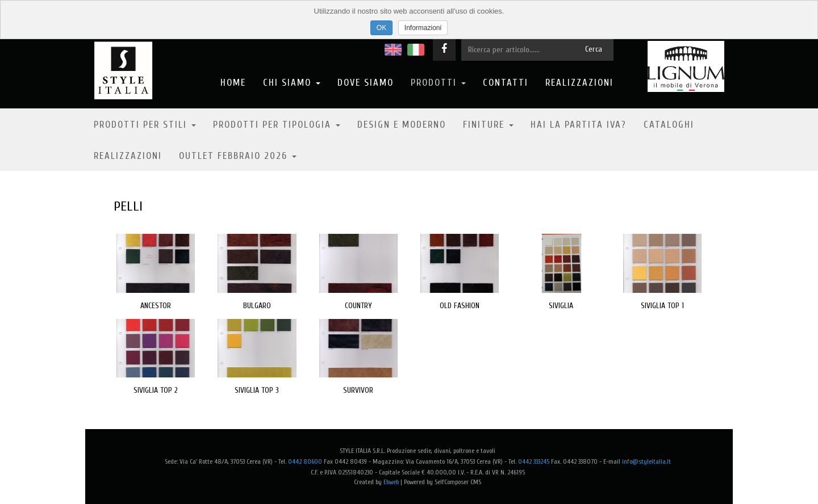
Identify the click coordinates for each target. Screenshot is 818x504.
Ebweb (391, 482)
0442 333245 (534, 461)
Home (233, 83)
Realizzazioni (579, 83)
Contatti (506, 83)
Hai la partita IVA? (579, 125)
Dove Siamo (366, 83)
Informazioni (423, 28)
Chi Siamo (292, 83)
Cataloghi (669, 125)
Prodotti (438, 83)
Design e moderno (402, 125)
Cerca (594, 49)
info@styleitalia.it (646, 461)
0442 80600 (305, 461)
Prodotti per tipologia (277, 125)
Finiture (488, 125)
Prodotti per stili (145, 125)
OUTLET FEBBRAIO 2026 (238, 156)
